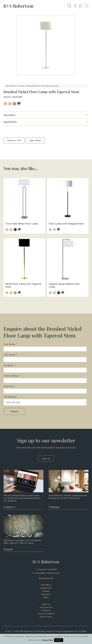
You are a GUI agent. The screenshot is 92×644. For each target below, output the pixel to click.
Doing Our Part (46, 607)
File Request (10, 397)
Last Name (10, 355)
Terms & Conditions (46, 614)
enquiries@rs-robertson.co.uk (47, 573)
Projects (46, 591)
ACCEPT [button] (59, 640)
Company (10, 365)
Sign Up (46, 458)
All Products (46, 585)
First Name (10, 344)
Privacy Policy (46, 617)
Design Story (46, 588)
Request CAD (14, 140)
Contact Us (46, 610)
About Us (46, 604)
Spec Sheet (35, 140)
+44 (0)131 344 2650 (47, 569)
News (46, 597)
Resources (46, 594)
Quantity (9, 386)
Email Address (12, 376)
